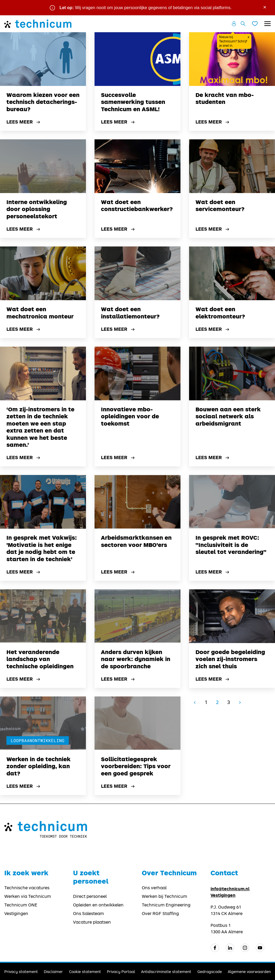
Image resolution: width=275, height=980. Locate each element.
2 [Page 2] (217, 702)
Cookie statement (85, 972)
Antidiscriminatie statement (166, 972)
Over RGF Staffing (160, 913)
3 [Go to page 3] (229, 702)
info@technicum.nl (230, 889)
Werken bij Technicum (164, 896)
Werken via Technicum (28, 896)
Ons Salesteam (88, 913)
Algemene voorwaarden (249, 972)
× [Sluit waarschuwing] (265, 7)
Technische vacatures (27, 888)
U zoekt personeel (91, 877)
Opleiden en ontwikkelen (98, 905)
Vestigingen (16, 913)
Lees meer (24, 122)
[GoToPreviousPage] (195, 702)
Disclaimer (53, 972)
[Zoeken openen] (243, 24)
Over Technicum (169, 873)
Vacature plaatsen (92, 922)
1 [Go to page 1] (206, 702)
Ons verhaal (154, 888)
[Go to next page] (240, 702)
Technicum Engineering (166, 905)
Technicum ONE (21, 905)
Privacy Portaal (121, 972)
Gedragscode (210, 972)
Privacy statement (21, 972)
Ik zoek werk (26, 873)
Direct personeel (90, 896)
